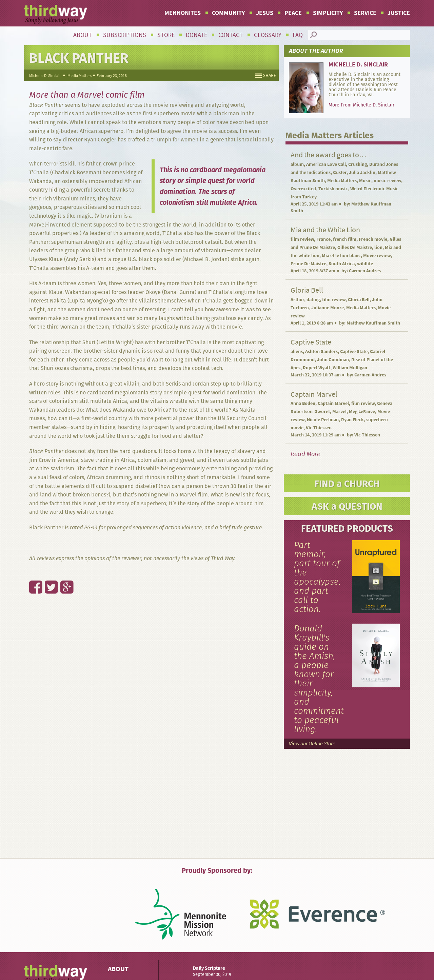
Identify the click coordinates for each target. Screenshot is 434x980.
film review (302, 239)
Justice (399, 13)
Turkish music (333, 189)
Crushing (358, 164)
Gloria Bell (359, 300)
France (323, 239)
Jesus (265, 13)
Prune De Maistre (308, 264)
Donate (196, 35)
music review (387, 181)
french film (345, 239)
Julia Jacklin (362, 172)
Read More (305, 454)
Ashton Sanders (321, 351)
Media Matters (80, 76)
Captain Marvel (333, 403)
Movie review (377, 256)
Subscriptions (125, 35)
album (297, 164)
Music (365, 181)
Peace (293, 13)
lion (378, 247)
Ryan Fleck (352, 420)
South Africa (342, 264)
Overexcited (303, 189)
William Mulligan (350, 368)
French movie (373, 239)
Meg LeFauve (362, 411)
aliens (297, 351)
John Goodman (333, 360)
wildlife (365, 264)
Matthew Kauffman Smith (373, 323)
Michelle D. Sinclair (45, 76)
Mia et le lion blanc (341, 256)
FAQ (298, 35)
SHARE (270, 75)
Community (228, 13)
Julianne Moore (328, 308)
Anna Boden (303, 403)
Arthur (297, 300)
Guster (340, 172)
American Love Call (326, 164)
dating (313, 300)
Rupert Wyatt (317, 368)
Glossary (268, 35)
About (83, 35)
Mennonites (183, 13)
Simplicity (328, 13)
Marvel (339, 411)
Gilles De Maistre (355, 247)
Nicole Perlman (323, 420)
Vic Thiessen (319, 428)
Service (365, 13)
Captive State (354, 351)
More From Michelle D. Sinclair (361, 105)
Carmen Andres (365, 271)
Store (166, 35)
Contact (231, 35)
